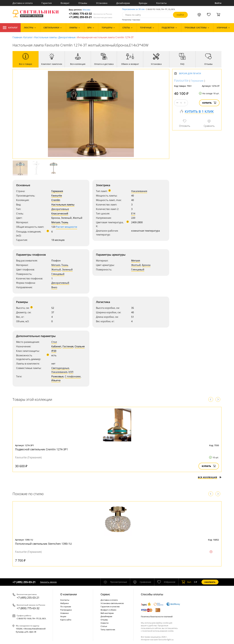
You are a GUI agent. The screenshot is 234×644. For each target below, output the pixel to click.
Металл (56, 222)
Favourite (57, 196)
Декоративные (67, 37)
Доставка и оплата (23, 3)
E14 (133, 214)
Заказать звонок (48, 582)
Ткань (65, 222)
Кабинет (56, 346)
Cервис (105, 594)
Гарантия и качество (110, 607)
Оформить (210, 582)
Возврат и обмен (108, 610)
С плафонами (73, 376)
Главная (17, 37)
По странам (66, 607)
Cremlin (56, 200)
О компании (69, 594)
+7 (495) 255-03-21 (91, 17)
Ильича (56, 380)
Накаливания (139, 191)
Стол (54, 342)
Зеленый (67, 270)
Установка (102, 3)
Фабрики (64, 603)
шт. (187, 582)
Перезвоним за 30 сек (133, 9)
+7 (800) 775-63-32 (90, 14)
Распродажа (66, 610)
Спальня (80, 346)
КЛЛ (71, 372)
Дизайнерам (123, 3)
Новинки (64, 613)
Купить (209, 103)
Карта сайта (66, 620)
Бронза (146, 265)
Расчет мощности (67, 227)
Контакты (161, 3)
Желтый (56, 270)
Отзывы (83, 3)
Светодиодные (60, 368)
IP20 (54, 351)
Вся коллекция (210, 477)
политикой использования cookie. (158, 631)
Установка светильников (112, 603)
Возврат (65, 3)
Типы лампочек (108, 630)
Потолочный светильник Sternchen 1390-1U (43, 544)
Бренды (143, 3)
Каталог (10, 28)
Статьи (104, 626)
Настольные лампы (46, 37)
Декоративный (60, 283)
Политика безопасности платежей (157, 617)
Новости (105, 623)
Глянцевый (58, 274)
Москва (86, 10)
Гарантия (47, 3)
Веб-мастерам (107, 613)
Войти (218, 3)
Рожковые (57, 376)
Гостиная (68, 346)
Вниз (54, 287)
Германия (57, 191)
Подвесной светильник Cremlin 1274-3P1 (41, 449)
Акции (63, 616)
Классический (60, 214)
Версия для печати (190, 74)
